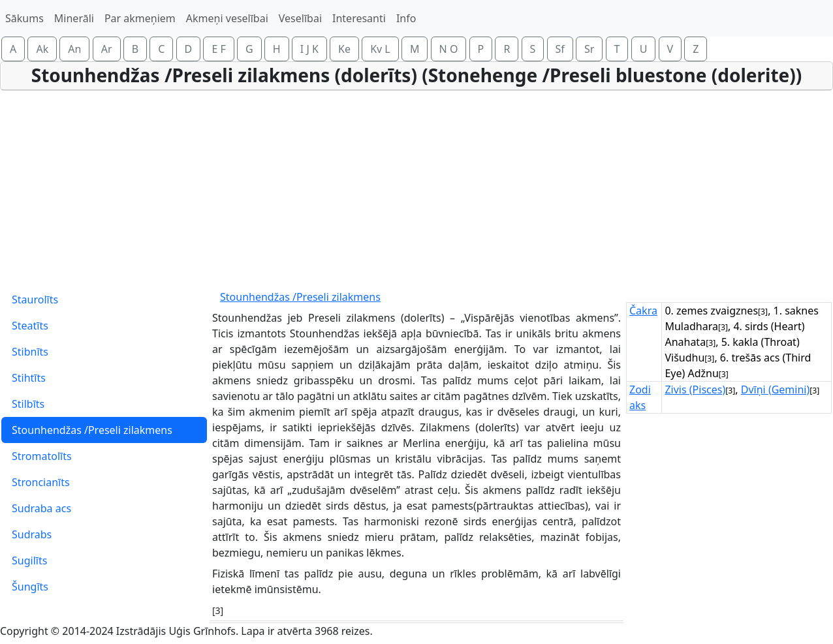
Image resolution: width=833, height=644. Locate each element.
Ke (344, 49)
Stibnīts (30, 352)
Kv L (380, 49)
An (74, 49)
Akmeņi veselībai (227, 18)
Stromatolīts (42, 456)
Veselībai (300, 18)
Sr (589, 49)
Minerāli (74, 18)
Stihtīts (29, 378)
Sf (560, 49)
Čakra (643, 311)
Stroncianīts (41, 482)
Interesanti (359, 18)
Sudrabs (32, 534)
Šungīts (30, 587)
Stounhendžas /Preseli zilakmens (92, 430)
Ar (107, 49)
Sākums (24, 18)
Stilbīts (28, 404)
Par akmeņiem (140, 18)
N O (449, 49)
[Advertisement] (417, 189)
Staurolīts (35, 299)
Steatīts (30, 326)
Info (406, 18)
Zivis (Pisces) (695, 390)
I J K (309, 49)
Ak (42, 49)
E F (218, 49)
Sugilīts (29, 560)
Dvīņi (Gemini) (776, 390)
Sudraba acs (41, 508)
